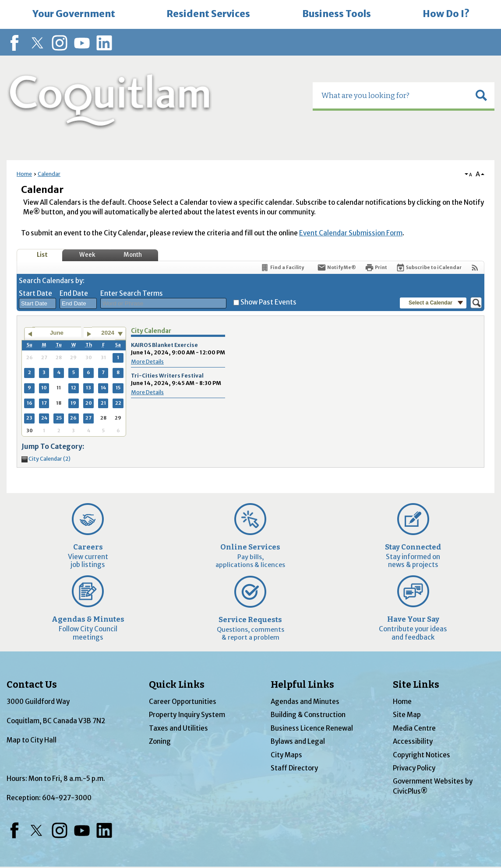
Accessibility (413, 741)
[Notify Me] (337, 268)
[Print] (376, 268)
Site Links (416, 685)
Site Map (407, 715)
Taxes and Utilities (178, 728)
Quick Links (177, 685)
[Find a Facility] (282, 268)
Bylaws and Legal (298, 741)
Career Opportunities (183, 702)
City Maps (286, 755)
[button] (481, 95)
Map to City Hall (32, 740)
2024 (108, 333)
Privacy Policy (414, 768)
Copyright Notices (422, 755)
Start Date (35, 293)
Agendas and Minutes (305, 702)
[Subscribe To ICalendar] (429, 268)
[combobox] (37, 304)
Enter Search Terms (132, 293)
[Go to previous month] (30, 334)
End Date (74, 293)
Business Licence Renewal (312, 728)
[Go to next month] (89, 334)
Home (24, 174)
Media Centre (414, 728)
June (57, 333)
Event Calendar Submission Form (351, 233)
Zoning (160, 741)
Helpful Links (302, 685)
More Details (147, 362)
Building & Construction (308, 715)
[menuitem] (74, 14)
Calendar (49, 174)
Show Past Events (268, 302)
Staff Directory (294, 768)
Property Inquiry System (187, 715)
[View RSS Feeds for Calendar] (475, 268)
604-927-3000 (67, 798)
